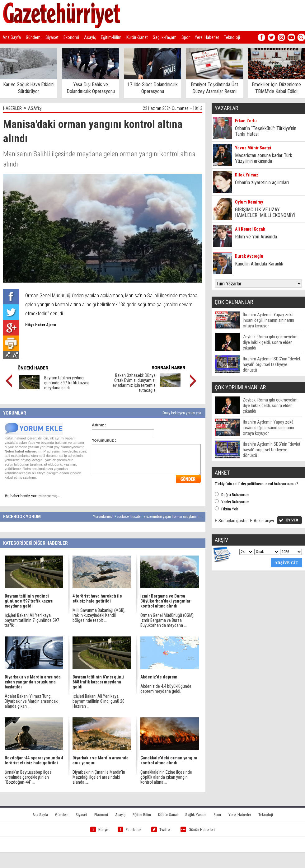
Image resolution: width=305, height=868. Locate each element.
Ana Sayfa (12, 37)
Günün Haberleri (198, 830)
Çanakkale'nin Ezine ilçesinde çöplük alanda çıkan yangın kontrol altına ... (166, 777)
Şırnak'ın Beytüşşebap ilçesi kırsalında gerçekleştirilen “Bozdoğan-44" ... (29, 777)
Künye (99, 830)
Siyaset (52, 37)
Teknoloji (232, 37)
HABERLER (12, 108)
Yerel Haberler (207, 37)
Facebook (130, 830)
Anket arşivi (264, 521)
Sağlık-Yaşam (165, 37)
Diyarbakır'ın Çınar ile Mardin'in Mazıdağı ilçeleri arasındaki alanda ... (99, 777)
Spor (186, 37)
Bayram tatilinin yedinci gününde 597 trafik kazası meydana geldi (67, 383)
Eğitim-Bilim (111, 37)
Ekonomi (71, 37)
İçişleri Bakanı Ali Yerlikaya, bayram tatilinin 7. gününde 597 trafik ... (32, 620)
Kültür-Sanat (137, 37)
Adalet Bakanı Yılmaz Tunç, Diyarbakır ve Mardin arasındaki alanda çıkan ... (32, 701)
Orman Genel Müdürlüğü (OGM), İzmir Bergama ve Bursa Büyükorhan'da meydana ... (167, 620)
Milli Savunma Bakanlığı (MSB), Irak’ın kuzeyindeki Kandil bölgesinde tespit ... (99, 615)
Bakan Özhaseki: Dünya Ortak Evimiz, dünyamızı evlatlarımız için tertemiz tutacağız (134, 383)
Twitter (161, 830)
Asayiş (90, 37)
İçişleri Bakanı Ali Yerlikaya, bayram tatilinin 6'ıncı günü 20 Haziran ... (99, 701)
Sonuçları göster (233, 521)
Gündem (33, 37)
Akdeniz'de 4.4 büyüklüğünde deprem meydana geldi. (166, 689)
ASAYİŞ (35, 108)
